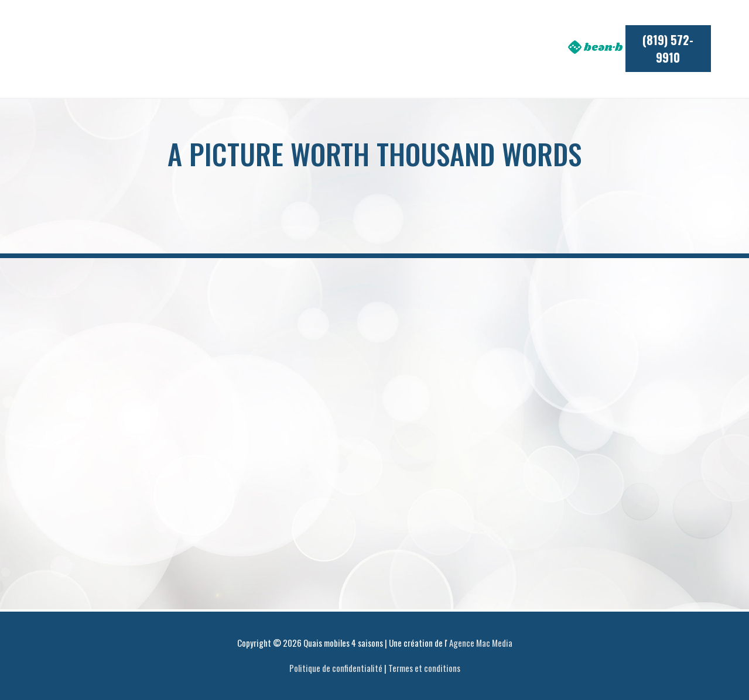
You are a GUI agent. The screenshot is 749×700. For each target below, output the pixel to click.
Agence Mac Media (481, 643)
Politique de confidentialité (336, 668)
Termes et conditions (424, 668)
